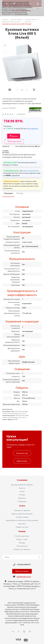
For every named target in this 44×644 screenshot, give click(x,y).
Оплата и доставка (22, 536)
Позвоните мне (22, 453)
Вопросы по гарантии (22, 549)
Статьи (22, 491)
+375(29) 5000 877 (24, 565)
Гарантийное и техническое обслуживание (22, 520)
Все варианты (33, 129)
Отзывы (22, 495)
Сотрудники (22, 501)
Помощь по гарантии (22, 510)
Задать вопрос (22, 461)
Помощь (22, 531)
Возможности (22, 546)
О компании (22, 480)
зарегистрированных (31, 171)
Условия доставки (6, 151)
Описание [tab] (8, 193)
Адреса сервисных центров (22, 514)
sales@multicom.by (24, 577)
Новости (22, 488)
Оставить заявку (22, 517)
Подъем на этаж (22, 527)
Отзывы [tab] (20, 193)
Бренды (22, 543)
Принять (38, 8)
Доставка (22, 524)
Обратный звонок (22, 571)
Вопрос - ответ (22, 539)
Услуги (22, 506)
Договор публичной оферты (22, 485)
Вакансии (22, 498)
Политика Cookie (21, 14)
